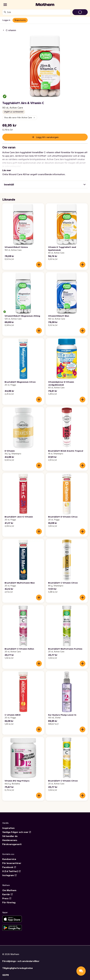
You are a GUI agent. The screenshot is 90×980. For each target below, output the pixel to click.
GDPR (6, 971)
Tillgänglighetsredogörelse (18, 965)
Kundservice (9, 856)
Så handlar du (10, 833)
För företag (9, 899)
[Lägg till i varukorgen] (39, 261)
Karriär (8, 891)
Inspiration (8, 825)
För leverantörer (12, 860)
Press (7, 895)
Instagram (10, 872)
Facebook (9, 864)
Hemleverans (10, 837)
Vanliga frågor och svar (17, 829)
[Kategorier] (5, 5)
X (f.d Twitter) (12, 868)
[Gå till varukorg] (80, 12)
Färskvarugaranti (12, 841)
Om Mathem (9, 887)
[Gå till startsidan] (45, 5)
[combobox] (38, 12)
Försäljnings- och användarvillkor (21, 958)
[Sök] (5, 12)
